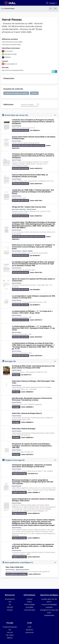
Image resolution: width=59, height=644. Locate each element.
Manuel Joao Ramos (23, 570)
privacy (29, 602)
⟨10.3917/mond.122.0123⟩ (20, 213)
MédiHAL (10, 638)
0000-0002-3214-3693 (11, 54)
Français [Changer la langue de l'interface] (52, 3)
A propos (29, 599)
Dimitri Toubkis (27, 251)
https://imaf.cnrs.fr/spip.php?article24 (13, 70)
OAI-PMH (10, 607)
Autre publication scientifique (29, 562)
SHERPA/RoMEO (49, 615)
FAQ (10, 602)
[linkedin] (56, 72)
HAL (10, 630)
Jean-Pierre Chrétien (19, 209)
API (10, 604)
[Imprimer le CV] (56, 9)
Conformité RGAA (29, 610)
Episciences (29, 630)
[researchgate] (53, 72)
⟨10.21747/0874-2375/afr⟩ (20, 166)
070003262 (8, 57)
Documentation (10, 599)
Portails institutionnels (10, 627)
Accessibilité (29, 607)
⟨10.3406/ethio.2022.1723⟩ (45, 181)
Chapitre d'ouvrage (29, 460)
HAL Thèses (10, 635)
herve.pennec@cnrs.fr (11, 64)
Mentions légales (29, 604)
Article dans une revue (29, 115)
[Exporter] (51, 9)
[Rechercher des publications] (38, 104)
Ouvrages (29, 361)
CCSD (29, 627)
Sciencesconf (29, 632)
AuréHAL (10, 610)
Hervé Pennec (17, 126)
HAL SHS (10, 632)
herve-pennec (9, 51)
